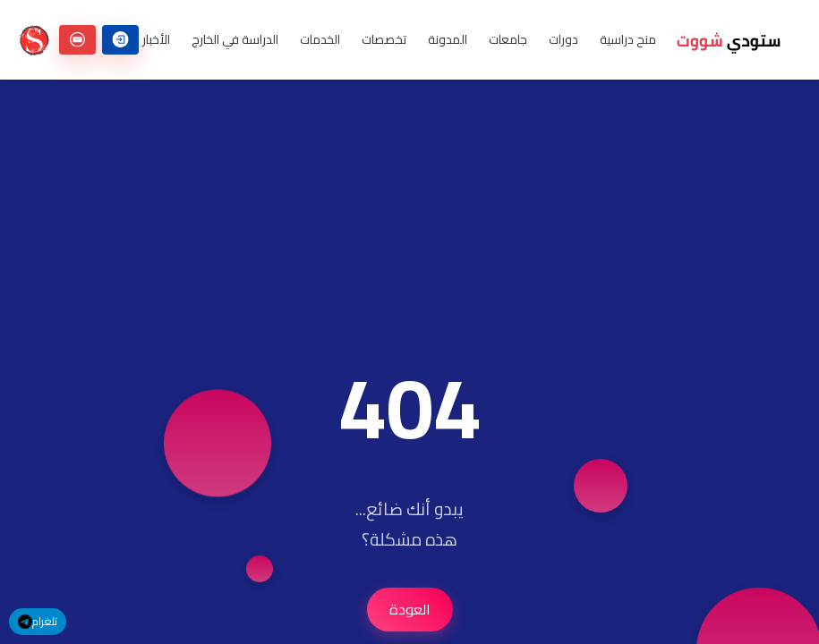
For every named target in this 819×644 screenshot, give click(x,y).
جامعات (508, 40)
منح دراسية (628, 40)
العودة (410, 609)
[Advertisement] (409, 205)
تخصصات (384, 40)
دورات (563, 40)
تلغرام (38, 621)
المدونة (448, 40)
